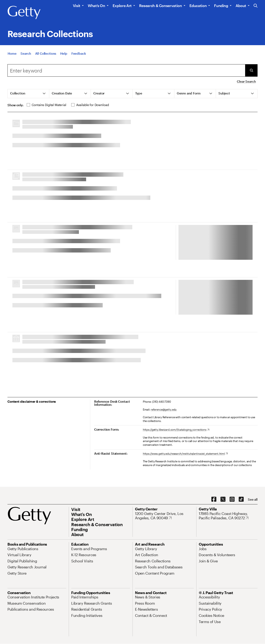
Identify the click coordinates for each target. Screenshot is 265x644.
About (241, 6)
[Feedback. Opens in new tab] (79, 53)
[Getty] (24, 13)
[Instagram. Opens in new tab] (232, 499)
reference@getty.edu (164, 410)
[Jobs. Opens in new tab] (203, 549)
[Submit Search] (251, 70)
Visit (77, 6)
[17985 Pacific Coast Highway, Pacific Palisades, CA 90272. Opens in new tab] (228, 516)
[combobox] (126, 70)
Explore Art (122, 6)
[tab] (28, 94)
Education (198, 6)
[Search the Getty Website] (256, 6)
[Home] (12, 53)
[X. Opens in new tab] (223, 499)
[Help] (64, 53)
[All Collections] (46, 53)
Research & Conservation (161, 6)
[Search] (26, 53)
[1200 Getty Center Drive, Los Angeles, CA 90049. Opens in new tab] (164, 516)
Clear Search (246, 81)
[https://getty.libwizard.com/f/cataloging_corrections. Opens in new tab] (176, 430)
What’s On (96, 6)
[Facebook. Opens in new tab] (214, 499)
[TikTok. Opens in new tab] (241, 499)
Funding (221, 6)
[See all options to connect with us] (253, 500)
